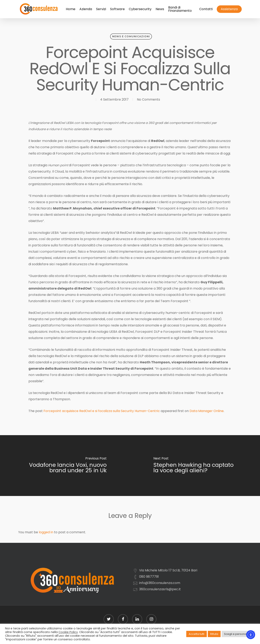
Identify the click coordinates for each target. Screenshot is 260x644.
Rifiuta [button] (214, 634)
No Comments (148, 99)
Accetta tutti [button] (197, 634)
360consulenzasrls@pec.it (160, 589)
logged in (46, 532)
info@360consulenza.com (160, 583)
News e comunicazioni (131, 36)
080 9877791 (149, 577)
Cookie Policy (68, 632)
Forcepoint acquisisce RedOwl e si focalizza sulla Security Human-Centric (102, 411)
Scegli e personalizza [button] (238, 634)
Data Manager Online (207, 411)
